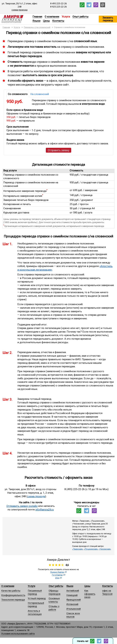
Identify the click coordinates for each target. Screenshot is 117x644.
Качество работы (11, 591)
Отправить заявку (58, 150)
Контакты (58, 21)
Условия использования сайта (18, 634)
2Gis (57, 578)
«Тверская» (78, 549)
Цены (46, 21)
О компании (52, 17)
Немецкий (72, 595)
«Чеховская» (105, 549)
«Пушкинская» (91, 549)
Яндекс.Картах (57, 572)
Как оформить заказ (90, 594)
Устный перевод (37, 598)
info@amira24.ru (45, 510)
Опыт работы (80, 17)
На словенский (40, 94)
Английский (73, 591)
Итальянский (74, 609)
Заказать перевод (108, 19)
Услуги (31, 586)
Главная (37, 17)
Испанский (72, 604)
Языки (36, 21)
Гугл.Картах (57, 575)
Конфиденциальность (13, 595)
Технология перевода (13, 600)
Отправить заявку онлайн (22, 506)
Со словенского (18, 94)
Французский (74, 600)
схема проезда (19, 10)
